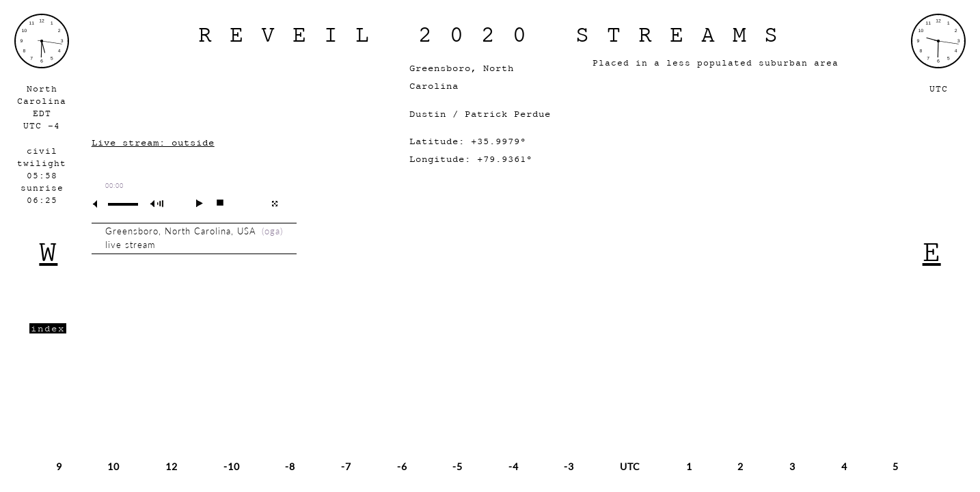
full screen (274, 204)
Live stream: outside (153, 142)
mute (100, 204)
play (194, 203)
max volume (159, 204)
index (48, 328)
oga (272, 231)
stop (214, 203)
